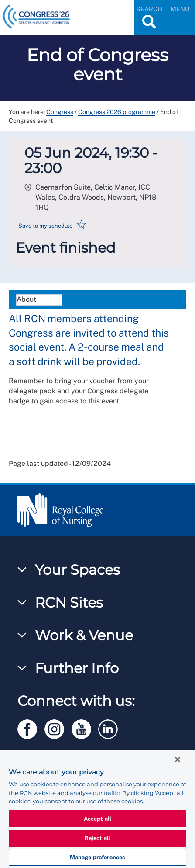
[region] (97, 809)
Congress (60, 112)
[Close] (178, 760)
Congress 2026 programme (117, 112)
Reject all (97, 838)
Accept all (97, 819)
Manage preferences (97, 857)
